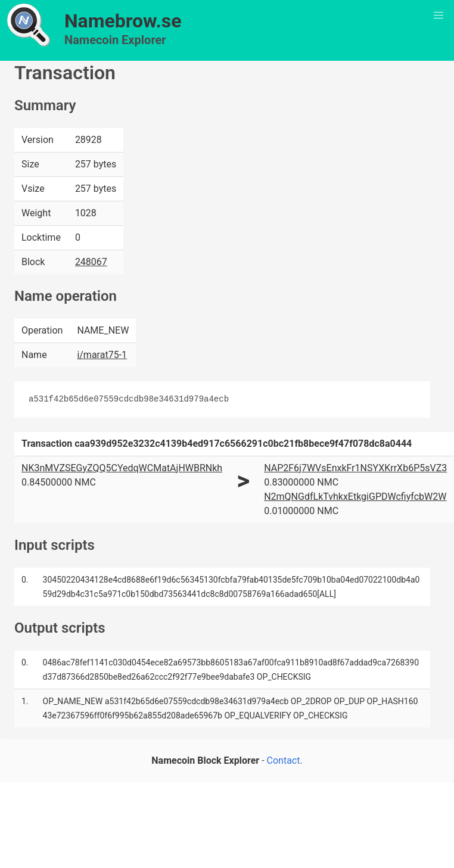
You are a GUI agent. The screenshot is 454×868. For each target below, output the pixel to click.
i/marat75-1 (102, 355)
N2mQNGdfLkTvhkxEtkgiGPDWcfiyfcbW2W (355, 497)
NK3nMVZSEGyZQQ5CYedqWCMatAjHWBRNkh (122, 468)
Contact (284, 760)
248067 (91, 262)
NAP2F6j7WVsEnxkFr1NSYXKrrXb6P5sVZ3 (355, 468)
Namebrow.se (123, 21)
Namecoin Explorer (115, 40)
